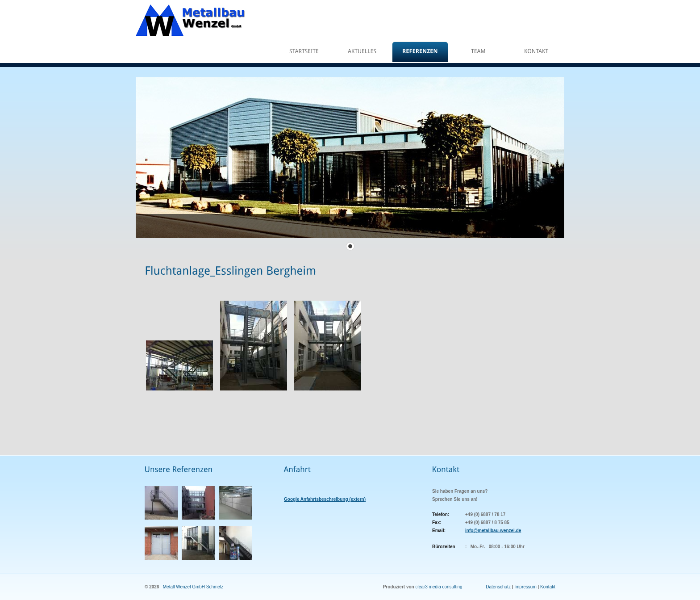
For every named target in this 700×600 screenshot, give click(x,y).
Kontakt (548, 587)
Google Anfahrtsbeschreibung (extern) (325, 499)
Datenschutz (498, 587)
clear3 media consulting (439, 587)
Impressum (525, 587)
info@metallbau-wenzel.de (493, 531)
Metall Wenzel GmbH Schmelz (193, 587)
